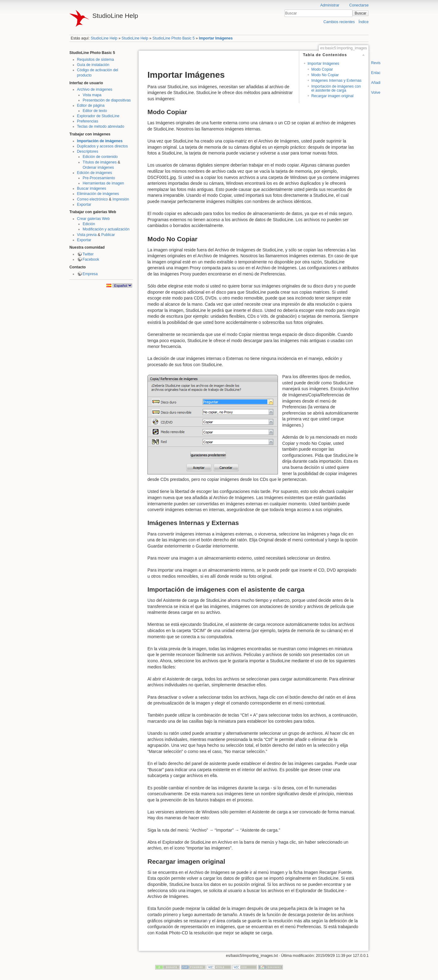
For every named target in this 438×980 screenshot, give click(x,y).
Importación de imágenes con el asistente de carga (336, 88)
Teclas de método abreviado (101, 126)
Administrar (330, 5)
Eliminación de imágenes (98, 194)
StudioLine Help (104, 38)
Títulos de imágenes (100, 162)
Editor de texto (95, 111)
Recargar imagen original (332, 96)
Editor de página (91, 105)
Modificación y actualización (106, 229)
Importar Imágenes (216, 38)
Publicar (108, 235)
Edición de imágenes (95, 173)
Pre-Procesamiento (99, 178)
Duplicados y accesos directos (103, 146)
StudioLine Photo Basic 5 (174, 38)
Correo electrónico (93, 199)
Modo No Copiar (325, 75)
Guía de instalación (93, 65)
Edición (89, 224)
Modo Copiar (322, 69)
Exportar (84, 205)
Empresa (90, 274)
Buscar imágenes (92, 188)
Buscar (361, 13)
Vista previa (87, 235)
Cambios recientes (339, 22)
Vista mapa (92, 95)
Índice (364, 22)
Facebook (91, 259)
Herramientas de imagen (103, 183)
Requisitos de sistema (96, 60)
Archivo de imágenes (95, 89)
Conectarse (359, 5)
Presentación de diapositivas (107, 100)
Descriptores (88, 151)
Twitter (88, 254)
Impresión (121, 199)
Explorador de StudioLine (98, 116)
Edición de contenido (100, 157)
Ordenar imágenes (98, 167)
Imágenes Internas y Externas (336, 81)
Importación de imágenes (100, 141)
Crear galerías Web (93, 219)
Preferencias (88, 121)
